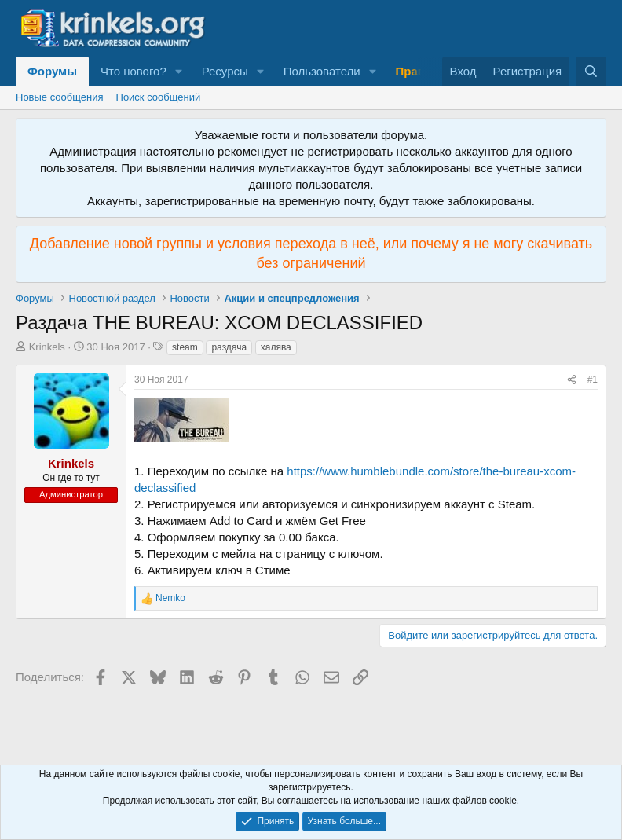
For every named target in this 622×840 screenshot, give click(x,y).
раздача (229, 347)
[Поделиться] (572, 380)
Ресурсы (225, 71)
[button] (179, 71)
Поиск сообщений (159, 97)
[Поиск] (591, 71)
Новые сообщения (60, 97)
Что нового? (134, 71)
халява (276, 347)
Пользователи (322, 71)
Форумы (52, 71)
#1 (593, 380)
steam (185, 347)
